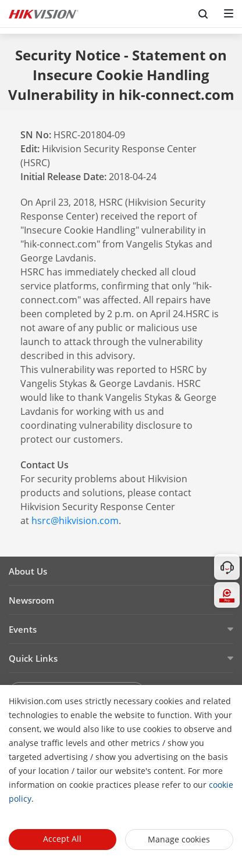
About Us (28, 571)
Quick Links (33, 658)
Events (23, 629)
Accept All (62, 839)
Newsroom (31, 600)
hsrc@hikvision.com (75, 521)
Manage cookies (179, 839)
